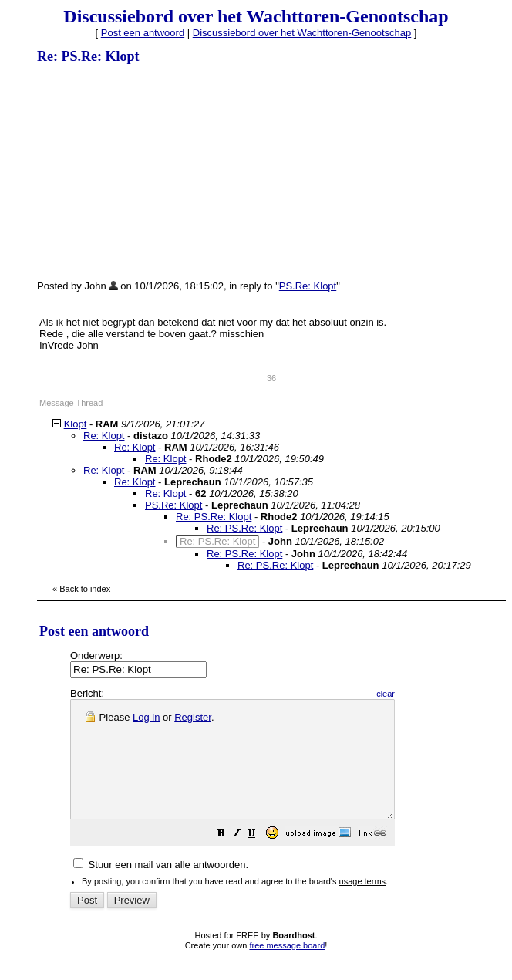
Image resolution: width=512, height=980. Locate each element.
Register (193, 717)
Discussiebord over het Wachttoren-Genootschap (302, 33)
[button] (260, 858)
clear (424, 694)
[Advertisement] (153, 171)
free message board (287, 968)
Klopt (76, 424)
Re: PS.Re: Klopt (214, 517)
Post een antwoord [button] (143, 33)
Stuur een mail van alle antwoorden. (161, 888)
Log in (146, 717)
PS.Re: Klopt (308, 286)
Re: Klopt (104, 436)
